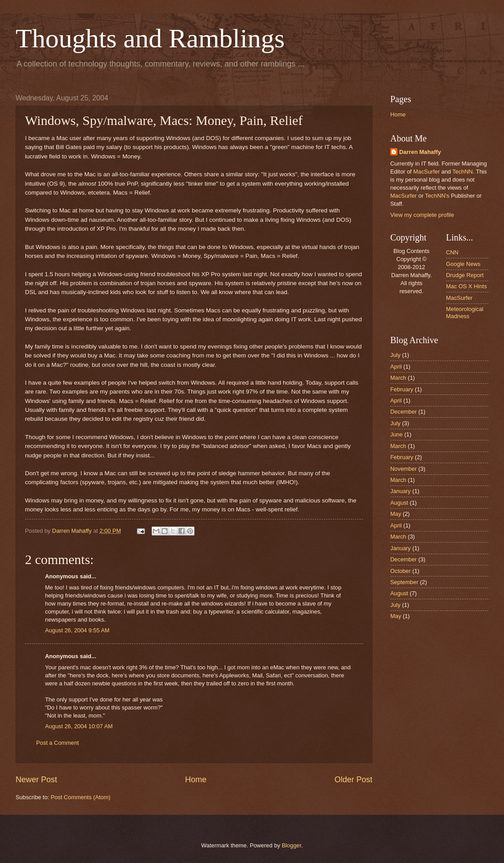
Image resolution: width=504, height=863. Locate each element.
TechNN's (437, 196)
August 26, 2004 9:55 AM (77, 630)
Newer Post (36, 780)
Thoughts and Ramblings (150, 38)
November (403, 469)
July (395, 355)
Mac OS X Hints (467, 286)
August (399, 503)
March (398, 378)
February (402, 389)
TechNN (463, 172)
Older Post (353, 780)
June (397, 434)
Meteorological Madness (465, 312)
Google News (463, 264)
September (404, 582)
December (403, 412)
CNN (452, 252)
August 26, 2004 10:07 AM (79, 726)
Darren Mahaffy (420, 152)
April (396, 367)
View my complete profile (422, 215)
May (396, 514)
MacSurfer (427, 172)
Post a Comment (58, 743)
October (401, 571)
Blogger (292, 845)
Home (196, 780)
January (401, 491)
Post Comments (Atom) (81, 797)
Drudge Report (465, 275)
